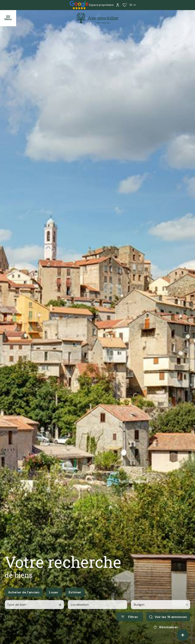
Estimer (75, 597)
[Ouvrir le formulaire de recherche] (130, 622)
